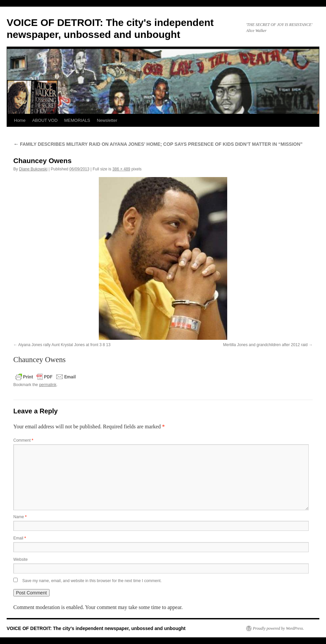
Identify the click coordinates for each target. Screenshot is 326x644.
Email (20, 538)
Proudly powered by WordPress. (278, 628)
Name (20, 517)
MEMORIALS (77, 120)
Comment (23, 440)
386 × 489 (121, 169)
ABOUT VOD (45, 120)
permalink (48, 385)
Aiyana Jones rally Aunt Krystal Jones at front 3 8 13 (65, 345)
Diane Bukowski (33, 169)
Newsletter (107, 120)
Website (20, 559)
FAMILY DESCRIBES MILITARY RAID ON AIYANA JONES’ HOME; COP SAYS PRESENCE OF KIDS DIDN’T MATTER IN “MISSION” (158, 144)
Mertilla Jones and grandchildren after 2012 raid (265, 345)
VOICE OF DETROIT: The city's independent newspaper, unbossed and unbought (96, 628)
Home (20, 120)
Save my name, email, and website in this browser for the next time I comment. (92, 581)
